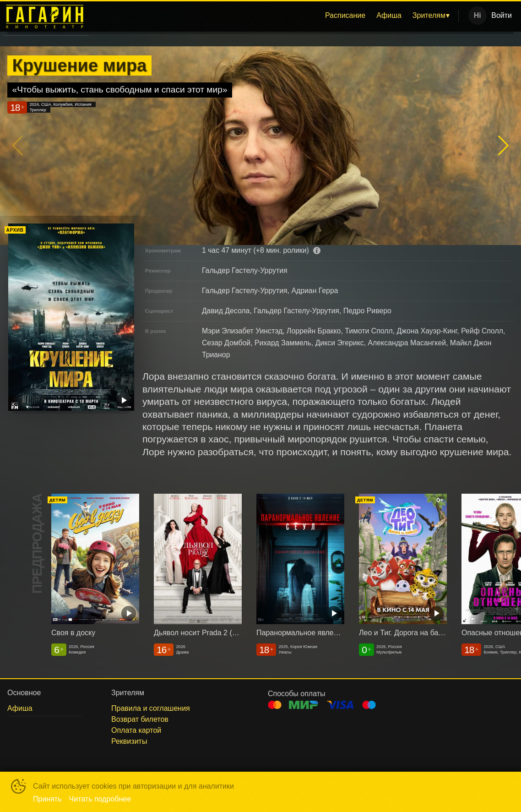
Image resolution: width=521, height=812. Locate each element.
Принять (47, 799)
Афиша (389, 15)
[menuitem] (345, 16)
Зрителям (429, 15)
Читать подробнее (100, 799)
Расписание (345, 15)
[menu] (275, 16)
